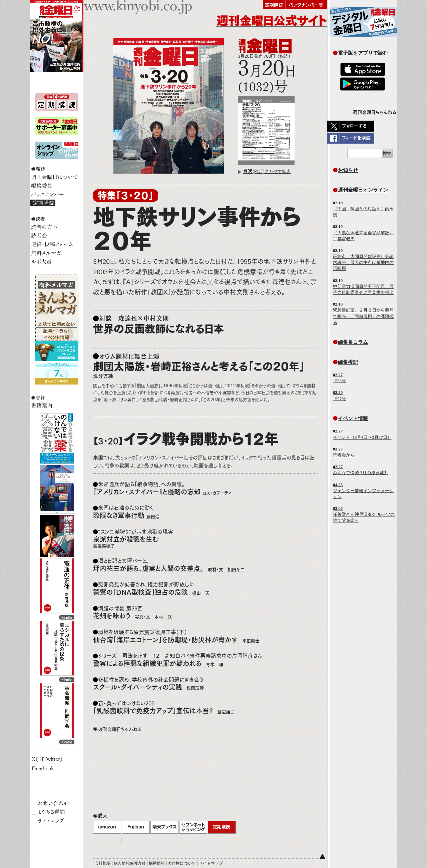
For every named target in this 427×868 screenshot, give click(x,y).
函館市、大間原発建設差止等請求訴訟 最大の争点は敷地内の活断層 (363, 262)
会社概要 (103, 863)
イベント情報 (353, 418)
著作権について (182, 863)
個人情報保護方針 (130, 863)
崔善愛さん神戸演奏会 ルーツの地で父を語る (364, 514)
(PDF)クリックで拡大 (267, 171)
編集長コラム (353, 342)
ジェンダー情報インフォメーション (363, 491)
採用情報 (157, 863)
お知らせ (348, 170)
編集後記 (348, 362)
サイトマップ (211, 863)
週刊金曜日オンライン (363, 190)
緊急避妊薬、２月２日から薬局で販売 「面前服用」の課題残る (363, 316)
